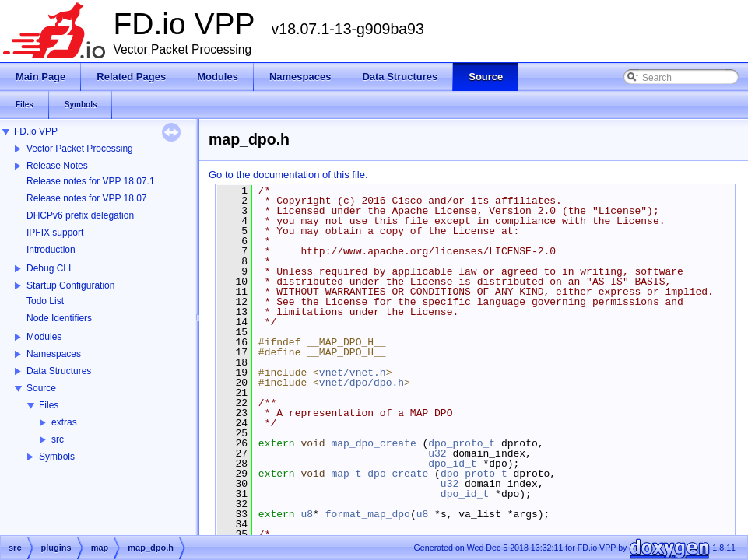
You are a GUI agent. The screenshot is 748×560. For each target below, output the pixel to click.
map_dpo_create (373, 443)
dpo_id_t (452, 464)
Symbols (57, 457)
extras (64, 422)
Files (49, 405)
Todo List (45, 301)
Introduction (51, 250)
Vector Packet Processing (80, 149)
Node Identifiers (59, 318)
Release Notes (57, 166)
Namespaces (54, 354)
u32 (437, 453)
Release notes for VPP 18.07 (87, 198)
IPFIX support (55, 233)
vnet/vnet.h (353, 373)
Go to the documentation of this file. (288, 175)
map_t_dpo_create (379, 474)
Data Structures (59, 371)
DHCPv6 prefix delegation (80, 215)
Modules (44, 337)
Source (41, 388)
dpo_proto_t (462, 443)
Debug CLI (49, 268)
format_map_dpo (368, 514)
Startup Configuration (70, 285)
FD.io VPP (36, 131)
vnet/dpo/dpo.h (362, 383)
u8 (307, 514)
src (58, 439)
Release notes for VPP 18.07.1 (91, 181)
